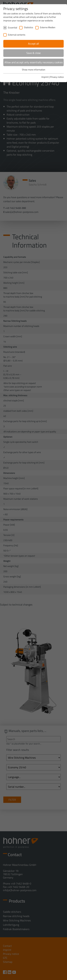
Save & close (33, 53)
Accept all (33, 44)
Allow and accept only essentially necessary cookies (34, 62)
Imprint (45, 77)
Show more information (34, 70)
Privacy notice (57, 77)
